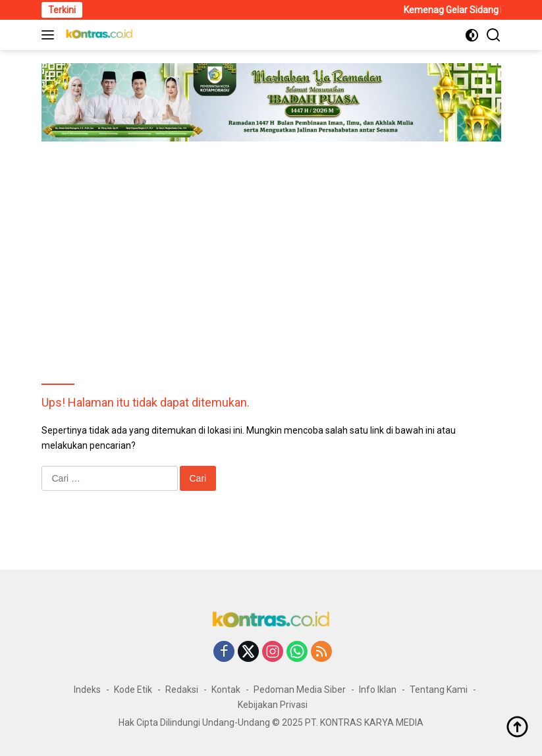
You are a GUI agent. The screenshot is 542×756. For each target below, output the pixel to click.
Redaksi (182, 690)
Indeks (87, 690)
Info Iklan (378, 690)
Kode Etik (133, 690)
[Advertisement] (271, 247)
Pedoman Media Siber (300, 690)
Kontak (226, 690)
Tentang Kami (439, 690)
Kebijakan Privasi (273, 705)
